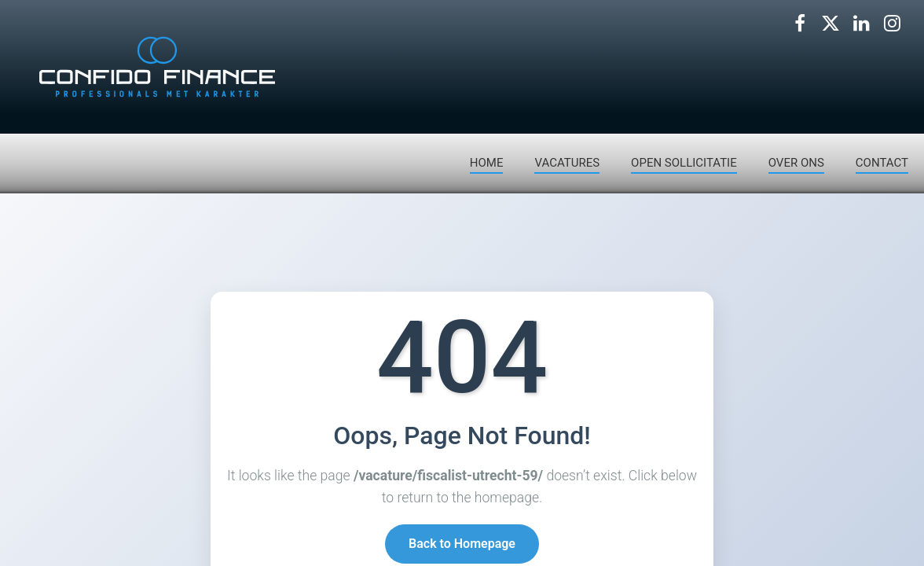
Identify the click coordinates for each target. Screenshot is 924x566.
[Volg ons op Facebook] (800, 24)
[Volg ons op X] (830, 24)
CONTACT (882, 163)
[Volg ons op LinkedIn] (861, 24)
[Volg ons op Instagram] (892, 24)
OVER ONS (796, 163)
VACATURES (567, 163)
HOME (487, 163)
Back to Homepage (462, 544)
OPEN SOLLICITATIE (684, 163)
